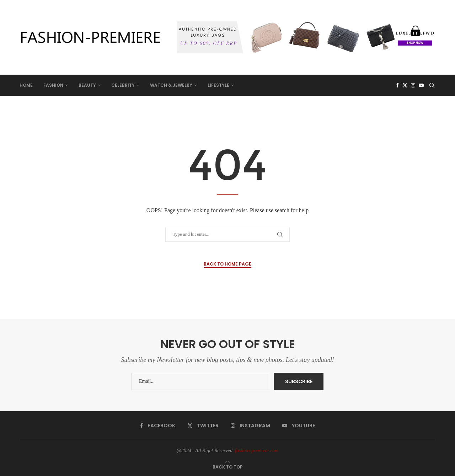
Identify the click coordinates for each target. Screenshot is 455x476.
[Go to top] (228, 467)
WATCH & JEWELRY (171, 85)
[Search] (432, 85)
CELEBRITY (123, 85)
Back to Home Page (227, 264)
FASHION (53, 85)
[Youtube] (421, 85)
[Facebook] (397, 85)
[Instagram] (413, 85)
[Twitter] (405, 85)
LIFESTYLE (218, 85)
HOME (26, 85)
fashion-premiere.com (257, 451)
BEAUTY (87, 85)
